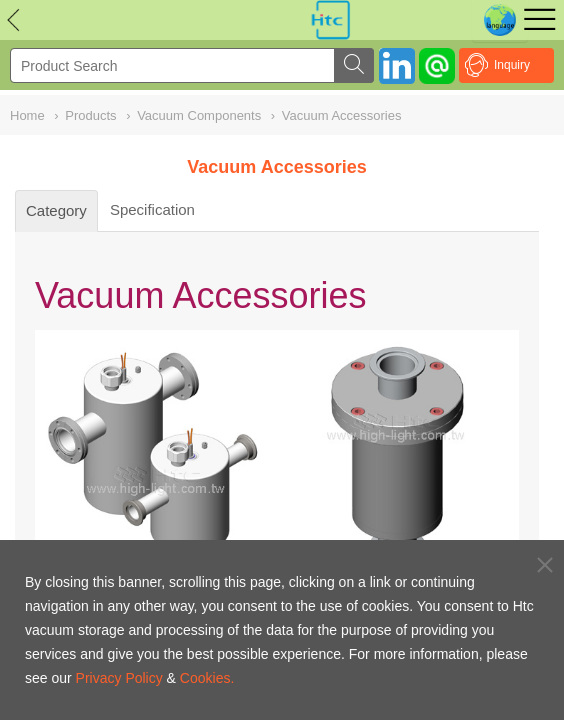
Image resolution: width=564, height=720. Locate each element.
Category (56, 210)
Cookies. (207, 678)
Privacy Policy (119, 678)
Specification (152, 209)
